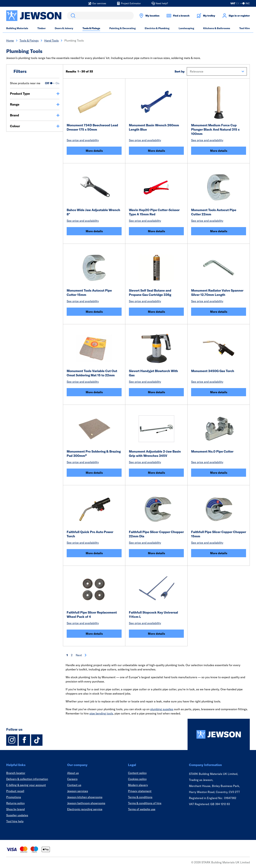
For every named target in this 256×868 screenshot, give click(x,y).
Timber (42, 28)
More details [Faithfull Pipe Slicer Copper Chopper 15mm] (219, 553)
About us (73, 773)
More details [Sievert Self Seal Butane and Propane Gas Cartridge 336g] (156, 312)
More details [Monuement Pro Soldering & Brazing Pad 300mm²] (94, 473)
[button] (217, 71)
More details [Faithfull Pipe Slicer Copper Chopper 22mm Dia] (156, 553)
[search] (100, 16)
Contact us (74, 785)
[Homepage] (219, 734)
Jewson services (78, 791)
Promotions (14, 797)
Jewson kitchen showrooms (85, 797)
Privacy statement (140, 791)
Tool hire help (15, 821)
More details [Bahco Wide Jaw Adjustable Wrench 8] (94, 231)
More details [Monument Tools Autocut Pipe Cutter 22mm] (219, 231)
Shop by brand (15, 809)
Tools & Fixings (91, 28)
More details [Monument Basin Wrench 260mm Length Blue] (156, 151)
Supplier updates (17, 815)
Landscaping (186, 28)
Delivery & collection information (27, 779)
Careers (72, 779)
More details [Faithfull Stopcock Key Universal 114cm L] (156, 634)
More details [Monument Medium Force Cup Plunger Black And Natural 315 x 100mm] (219, 151)
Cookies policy (137, 779)
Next (81, 655)
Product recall (15, 791)
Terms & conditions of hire (145, 803)
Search (72, 16)
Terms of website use (142, 809)
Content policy (137, 773)
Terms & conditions (140, 797)
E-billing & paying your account (26, 785)
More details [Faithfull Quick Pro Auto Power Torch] (94, 553)
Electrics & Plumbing (157, 28)
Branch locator (16, 773)
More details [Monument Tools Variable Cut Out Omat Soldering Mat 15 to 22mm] (94, 392)
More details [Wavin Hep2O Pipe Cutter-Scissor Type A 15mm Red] (156, 231)
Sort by (180, 71)
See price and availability (83, 140)
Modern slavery (138, 785)
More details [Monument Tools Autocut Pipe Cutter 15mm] (94, 312)
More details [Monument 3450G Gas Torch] (219, 392)
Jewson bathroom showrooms (86, 803)
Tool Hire (245, 28)
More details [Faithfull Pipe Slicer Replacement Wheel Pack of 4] (94, 634)
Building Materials (17, 28)
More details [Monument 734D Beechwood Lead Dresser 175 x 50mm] (94, 151)
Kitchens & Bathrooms (217, 28)
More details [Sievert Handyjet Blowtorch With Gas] (156, 392)
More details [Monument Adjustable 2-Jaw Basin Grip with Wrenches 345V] (156, 473)
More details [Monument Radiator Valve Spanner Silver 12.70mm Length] (219, 312)
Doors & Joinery (64, 28)
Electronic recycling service (85, 809)
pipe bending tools (101, 713)
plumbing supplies (162, 709)
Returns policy (15, 803)
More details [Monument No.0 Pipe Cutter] (219, 473)
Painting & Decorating (122, 28)
